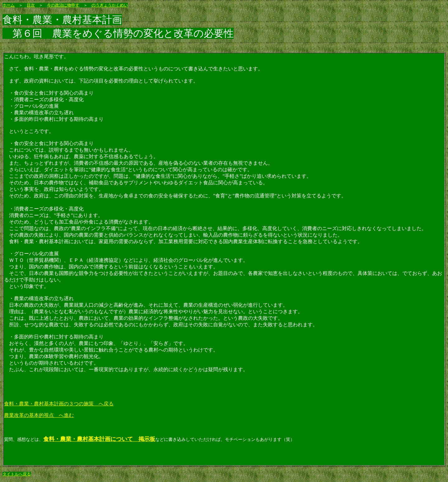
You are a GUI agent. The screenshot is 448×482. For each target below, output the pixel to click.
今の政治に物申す (63, 5)
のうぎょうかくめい (110, 5)
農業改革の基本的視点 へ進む (39, 415)
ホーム (9, 5)
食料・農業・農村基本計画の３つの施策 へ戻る (59, 404)
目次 (31, 5)
